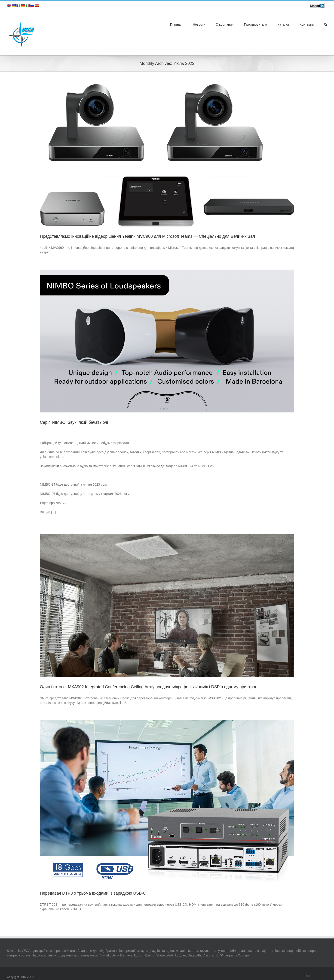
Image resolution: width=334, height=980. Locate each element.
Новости (199, 24)
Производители (255, 24)
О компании (225, 24)
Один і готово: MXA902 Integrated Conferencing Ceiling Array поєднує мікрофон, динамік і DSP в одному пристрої (148, 687)
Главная (176, 24)
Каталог (283, 24)
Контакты (307, 24)
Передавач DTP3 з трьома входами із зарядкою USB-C (93, 893)
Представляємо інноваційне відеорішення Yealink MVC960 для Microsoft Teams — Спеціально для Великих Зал (148, 236)
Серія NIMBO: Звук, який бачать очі (74, 422)
